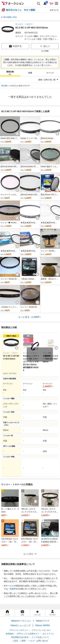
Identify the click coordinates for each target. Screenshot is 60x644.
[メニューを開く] (57, 4)
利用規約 (10, 634)
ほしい (45, 46)
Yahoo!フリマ (42, 621)
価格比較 (10, 73)
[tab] (10, 73)
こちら (35, 65)
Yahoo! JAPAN (42, 625)
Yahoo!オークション (21, 621)
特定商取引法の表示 (20, 637)
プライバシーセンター (41, 630)
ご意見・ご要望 (19, 641)
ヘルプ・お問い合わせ (38, 641)
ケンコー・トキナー (24, 24)
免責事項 (13, 589)
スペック (50, 73)
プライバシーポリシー (19, 630)
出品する (15, 46)
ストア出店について (40, 637)
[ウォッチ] (17, 134)
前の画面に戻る (10, 17)
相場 (30, 73)
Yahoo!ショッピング (20, 625)
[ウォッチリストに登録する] (17, 348)
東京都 (4, 86)
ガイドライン (48, 634)
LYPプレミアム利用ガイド (28, 634)
